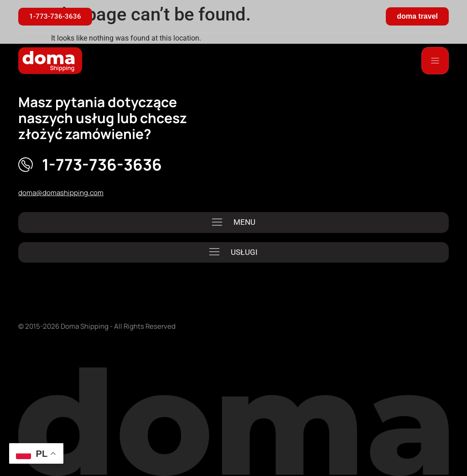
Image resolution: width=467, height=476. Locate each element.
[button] (233, 222)
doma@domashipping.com (61, 193)
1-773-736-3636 (102, 165)
